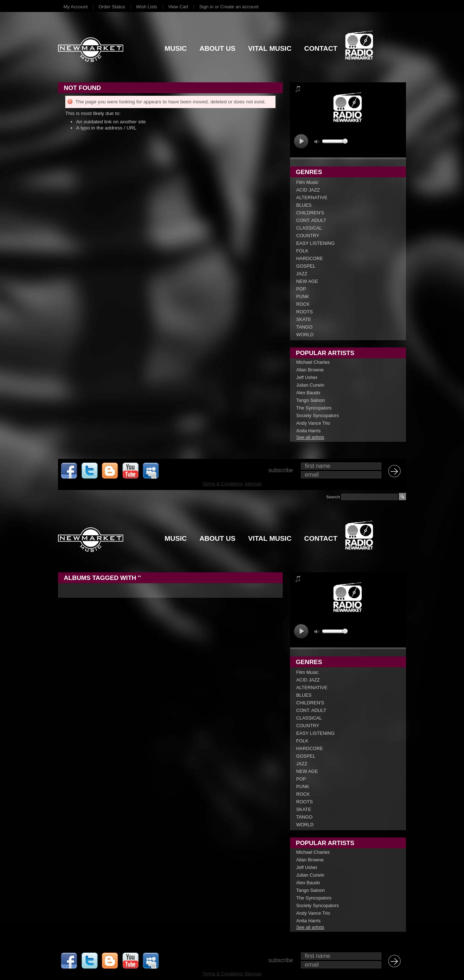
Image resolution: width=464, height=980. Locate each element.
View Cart (178, 7)
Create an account (239, 7)
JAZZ (302, 274)
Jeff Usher (307, 377)
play (301, 141)
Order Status (112, 7)
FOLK (302, 251)
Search (333, 497)
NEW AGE (307, 281)
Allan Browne (310, 370)
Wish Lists (147, 7)
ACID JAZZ (308, 190)
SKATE (304, 319)
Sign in (206, 7)
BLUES (304, 205)
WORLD (305, 335)
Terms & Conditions (223, 484)
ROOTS (304, 312)
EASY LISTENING (315, 243)
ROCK (303, 304)
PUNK (303, 297)
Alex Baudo (308, 393)
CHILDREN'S (310, 213)
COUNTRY (308, 236)
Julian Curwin (310, 385)
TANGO (304, 327)
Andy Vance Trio (313, 423)
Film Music (307, 182)
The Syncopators (314, 408)
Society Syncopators (318, 415)
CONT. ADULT (311, 220)
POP (301, 289)
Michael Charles (313, 362)
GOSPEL (306, 266)
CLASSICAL (309, 228)
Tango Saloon (310, 400)
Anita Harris (308, 431)
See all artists (310, 437)
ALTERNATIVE (312, 197)
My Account (76, 7)
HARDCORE (310, 258)
